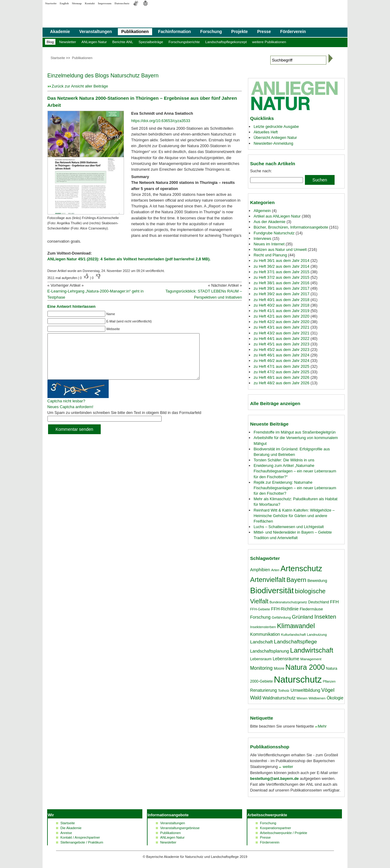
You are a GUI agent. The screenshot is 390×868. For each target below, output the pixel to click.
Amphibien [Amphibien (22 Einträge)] (260, 570)
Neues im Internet (269, 244)
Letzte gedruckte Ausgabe (276, 127)
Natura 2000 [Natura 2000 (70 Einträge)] (305, 667)
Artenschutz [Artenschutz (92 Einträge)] (301, 568)
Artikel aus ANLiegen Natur (277, 216)
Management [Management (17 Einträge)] (311, 659)
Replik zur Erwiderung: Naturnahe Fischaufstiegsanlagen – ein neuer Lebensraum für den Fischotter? (295, 488)
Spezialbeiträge (151, 42)
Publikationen (135, 32)
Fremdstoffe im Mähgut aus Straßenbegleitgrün (294, 432)
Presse (264, 32)
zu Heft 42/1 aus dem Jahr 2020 (281, 316)
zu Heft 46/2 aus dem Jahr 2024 (281, 361)
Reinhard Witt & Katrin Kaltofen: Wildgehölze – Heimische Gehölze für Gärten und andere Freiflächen (294, 516)
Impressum (105, 3)
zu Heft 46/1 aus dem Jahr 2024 (281, 355)
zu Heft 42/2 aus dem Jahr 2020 (281, 322)
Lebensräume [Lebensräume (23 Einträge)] (286, 659)
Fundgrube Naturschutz (274, 233)
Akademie (60, 32)
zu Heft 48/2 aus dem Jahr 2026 (281, 383)
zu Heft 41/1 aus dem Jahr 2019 (281, 311)
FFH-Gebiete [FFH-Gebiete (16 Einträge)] (260, 609)
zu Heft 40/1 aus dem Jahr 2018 (281, 300)
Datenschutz (122, 3)
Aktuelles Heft (266, 132)
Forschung (211, 32)
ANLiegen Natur (94, 42)
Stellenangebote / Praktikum (82, 842)
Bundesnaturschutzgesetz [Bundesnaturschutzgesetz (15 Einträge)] (288, 602)
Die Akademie (71, 828)
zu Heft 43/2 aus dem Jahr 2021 (281, 333)
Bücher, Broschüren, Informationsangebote (291, 227)
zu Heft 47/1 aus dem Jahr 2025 (281, 366)
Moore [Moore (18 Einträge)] (279, 669)
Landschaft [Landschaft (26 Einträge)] (261, 642)
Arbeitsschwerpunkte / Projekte (283, 833)
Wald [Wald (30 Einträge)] (256, 698)
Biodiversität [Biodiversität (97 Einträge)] (272, 590)
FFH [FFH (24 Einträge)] (334, 602)
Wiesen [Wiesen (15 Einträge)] (302, 698)
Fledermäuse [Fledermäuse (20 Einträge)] (311, 609)
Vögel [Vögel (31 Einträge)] (328, 690)
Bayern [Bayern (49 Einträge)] (296, 580)
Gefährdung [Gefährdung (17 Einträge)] (281, 617)
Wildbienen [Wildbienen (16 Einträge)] (317, 698)
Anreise (66, 833)
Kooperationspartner (275, 828)
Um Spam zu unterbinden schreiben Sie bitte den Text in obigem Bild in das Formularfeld (124, 422)
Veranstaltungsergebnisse (180, 828)
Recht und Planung (270, 255)
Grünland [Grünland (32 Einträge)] (303, 617)
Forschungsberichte (184, 42)
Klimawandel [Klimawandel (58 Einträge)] (296, 626)
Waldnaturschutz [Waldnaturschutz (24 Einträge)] (279, 698)
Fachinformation (174, 32)
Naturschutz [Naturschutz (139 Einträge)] (298, 679)
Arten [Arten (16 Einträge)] (275, 570)
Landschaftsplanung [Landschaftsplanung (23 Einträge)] (270, 651)
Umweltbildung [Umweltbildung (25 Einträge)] (305, 690)
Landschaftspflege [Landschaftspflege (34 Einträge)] (296, 642)
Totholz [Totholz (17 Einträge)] (284, 691)
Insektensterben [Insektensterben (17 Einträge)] (263, 627)
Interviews (262, 238)
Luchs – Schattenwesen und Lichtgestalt (289, 527)
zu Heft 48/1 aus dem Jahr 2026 (281, 377)
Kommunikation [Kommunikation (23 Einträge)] (265, 634)
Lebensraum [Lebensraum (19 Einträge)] (261, 659)
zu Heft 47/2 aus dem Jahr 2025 (281, 372)
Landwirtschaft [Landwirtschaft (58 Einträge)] (312, 650)
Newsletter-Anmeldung (273, 143)
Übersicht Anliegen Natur (275, 138)
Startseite (51, 3)
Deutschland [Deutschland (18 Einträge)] (319, 602)
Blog (50, 42)
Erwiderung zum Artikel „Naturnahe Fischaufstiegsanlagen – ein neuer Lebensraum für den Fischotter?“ (295, 471)
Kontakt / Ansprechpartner (80, 837)
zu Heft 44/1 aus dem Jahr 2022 (281, 339)
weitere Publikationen (269, 42)
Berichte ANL (123, 42)
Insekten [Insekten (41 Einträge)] (325, 617)
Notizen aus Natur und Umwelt (280, 250)
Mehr (322, 726)
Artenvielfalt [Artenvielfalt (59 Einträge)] (268, 580)
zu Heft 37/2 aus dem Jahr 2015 (281, 277)
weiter (287, 767)
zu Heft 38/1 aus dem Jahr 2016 (281, 283)
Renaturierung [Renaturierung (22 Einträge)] (263, 690)
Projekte (239, 32)
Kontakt (90, 3)
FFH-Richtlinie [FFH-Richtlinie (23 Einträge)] (285, 609)
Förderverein (293, 32)
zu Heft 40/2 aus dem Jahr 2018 (281, 305)
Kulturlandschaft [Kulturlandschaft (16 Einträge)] (293, 635)
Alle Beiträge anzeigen (275, 403)
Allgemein (262, 211)
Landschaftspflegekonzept (226, 42)
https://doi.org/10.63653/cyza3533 (161, 121)
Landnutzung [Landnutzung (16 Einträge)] (317, 635)
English (64, 3)
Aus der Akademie (269, 222)
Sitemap (77, 3)
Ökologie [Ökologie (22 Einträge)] (335, 698)
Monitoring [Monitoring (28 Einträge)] (261, 668)
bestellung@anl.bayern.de (274, 779)
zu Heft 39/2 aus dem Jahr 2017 (281, 294)
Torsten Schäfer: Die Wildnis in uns (284, 460)
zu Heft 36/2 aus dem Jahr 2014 (281, 266)
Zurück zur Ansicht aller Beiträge (80, 86)
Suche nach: (261, 171)
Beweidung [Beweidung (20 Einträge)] (317, 581)
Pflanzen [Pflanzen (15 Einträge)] (329, 681)
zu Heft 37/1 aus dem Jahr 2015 (281, 272)
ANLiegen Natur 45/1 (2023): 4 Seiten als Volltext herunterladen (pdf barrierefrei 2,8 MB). (129, 259)
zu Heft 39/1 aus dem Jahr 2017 (281, 288)
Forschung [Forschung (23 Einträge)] (260, 617)
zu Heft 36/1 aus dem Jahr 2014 (281, 261)
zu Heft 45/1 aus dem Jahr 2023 (281, 344)
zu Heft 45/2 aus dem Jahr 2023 (281, 350)
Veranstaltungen (96, 32)
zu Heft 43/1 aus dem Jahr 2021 (281, 327)
